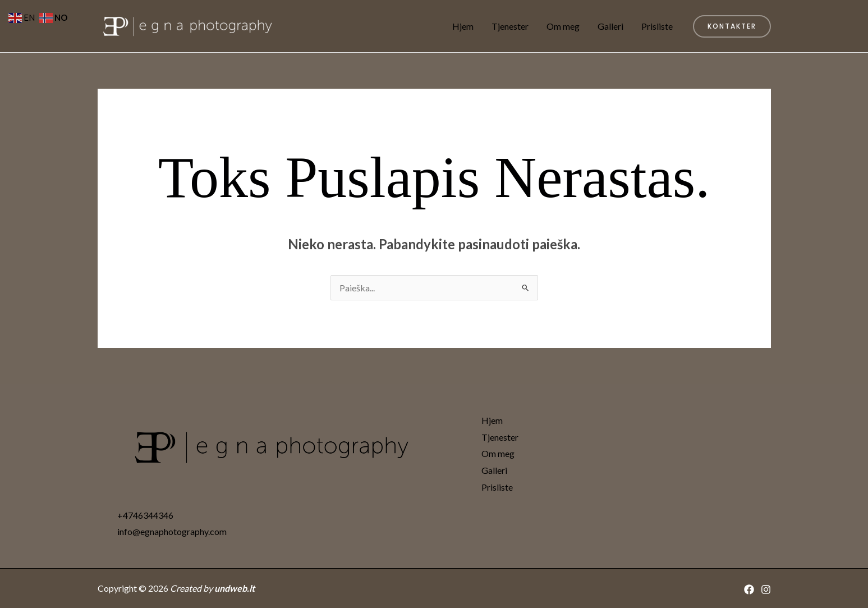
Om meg (563, 26)
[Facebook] (749, 589)
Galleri (610, 26)
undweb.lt (235, 588)
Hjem (463, 26)
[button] (732, 26)
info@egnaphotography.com (172, 531)
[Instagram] (766, 589)
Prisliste (657, 26)
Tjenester (510, 26)
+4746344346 (145, 515)
